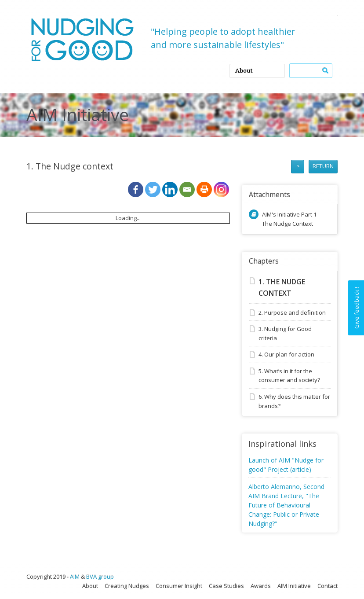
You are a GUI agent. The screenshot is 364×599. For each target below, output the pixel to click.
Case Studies (226, 586)
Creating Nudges (127, 586)
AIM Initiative (294, 586)
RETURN (323, 166)
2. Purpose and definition (292, 312)
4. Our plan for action (286, 354)
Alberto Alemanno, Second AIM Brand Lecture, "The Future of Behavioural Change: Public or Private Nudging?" (286, 505)
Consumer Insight (179, 586)
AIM (75, 577)
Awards (261, 586)
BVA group (100, 577)
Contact (328, 586)
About (90, 586)
